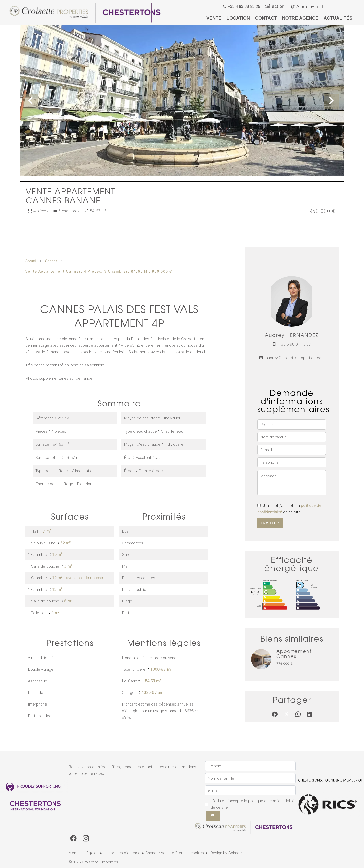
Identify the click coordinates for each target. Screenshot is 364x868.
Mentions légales (83, 853)
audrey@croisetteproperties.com (295, 358)
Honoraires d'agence (122, 853)
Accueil (31, 261)
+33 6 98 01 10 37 (295, 344)
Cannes (51, 261)
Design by (226, 853)
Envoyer (270, 523)
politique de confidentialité (271, 801)
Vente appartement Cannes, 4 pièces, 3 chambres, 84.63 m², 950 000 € (99, 272)
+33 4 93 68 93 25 (243, 7)
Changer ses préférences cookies (175, 853)
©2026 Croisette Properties (93, 862)
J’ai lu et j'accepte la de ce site (253, 804)
